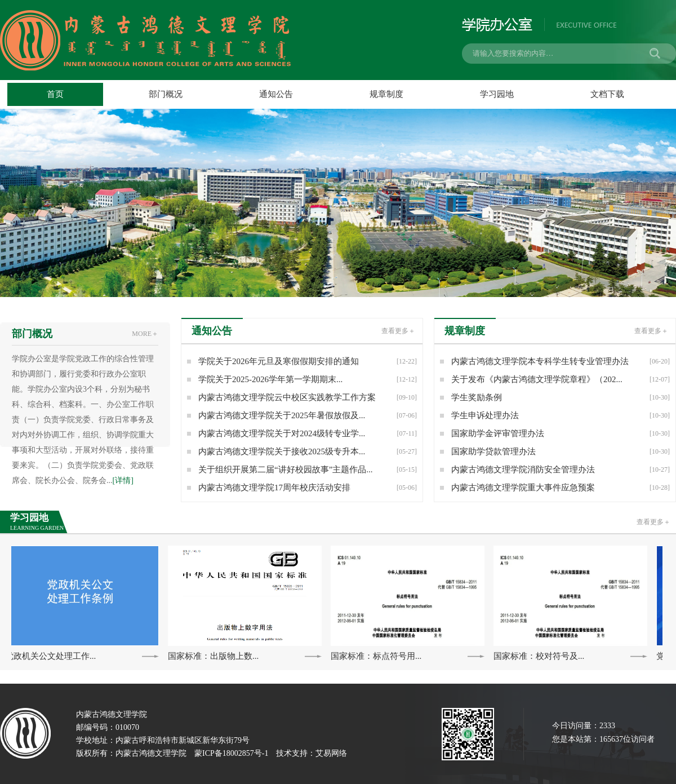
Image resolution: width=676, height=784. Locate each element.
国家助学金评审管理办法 (561, 433)
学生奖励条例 (561, 397)
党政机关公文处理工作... (52, 656)
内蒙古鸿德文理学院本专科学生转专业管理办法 (561, 361)
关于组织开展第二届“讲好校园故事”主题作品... (308, 469)
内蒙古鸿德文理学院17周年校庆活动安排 (308, 488)
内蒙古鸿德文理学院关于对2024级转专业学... (308, 433)
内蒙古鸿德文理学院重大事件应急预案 (561, 488)
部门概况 (166, 94)
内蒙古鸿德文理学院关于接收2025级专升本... (308, 451)
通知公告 (276, 94)
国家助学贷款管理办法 (561, 451)
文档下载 (607, 94)
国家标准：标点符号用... (377, 656)
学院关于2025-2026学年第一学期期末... (308, 379)
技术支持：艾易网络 (312, 753)
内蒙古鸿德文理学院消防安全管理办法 (561, 469)
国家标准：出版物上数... (214, 656)
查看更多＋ (653, 522)
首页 (55, 94)
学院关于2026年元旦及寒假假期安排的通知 (308, 361)
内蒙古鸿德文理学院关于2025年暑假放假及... (308, 415)
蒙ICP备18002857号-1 (231, 753)
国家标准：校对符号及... (540, 656)
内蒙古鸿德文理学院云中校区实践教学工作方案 (308, 397)
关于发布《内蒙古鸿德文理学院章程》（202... (561, 379)
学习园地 (497, 94)
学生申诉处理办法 (561, 415)
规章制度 (386, 94)
